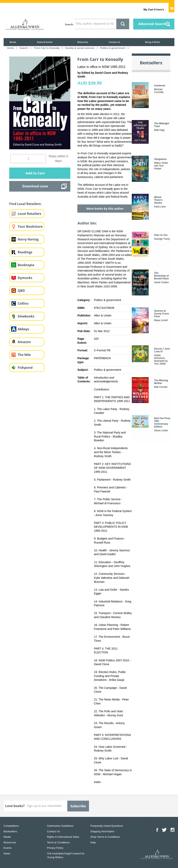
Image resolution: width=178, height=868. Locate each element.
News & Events (45, 42)
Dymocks (25, 278)
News (7, 853)
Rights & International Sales (63, 837)
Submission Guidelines (60, 826)
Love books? (15, 806)
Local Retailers (29, 214)
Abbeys (23, 329)
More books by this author (105, 209)
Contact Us (114, 42)
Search (69, 24)
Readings (25, 252)
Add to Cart (35, 173)
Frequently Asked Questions (107, 826)
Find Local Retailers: (25, 204)
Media (7, 837)
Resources (83, 42)
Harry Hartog (28, 239)
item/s (154, 9)
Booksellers (10, 831)
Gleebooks (26, 316)
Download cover (35, 186)
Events (8, 848)
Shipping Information (102, 831)
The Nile (24, 355)
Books (13, 42)
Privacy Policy (55, 848)
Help (93, 842)
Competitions (11, 826)
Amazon (24, 342)
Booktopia (26, 265)
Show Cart (171, 7)
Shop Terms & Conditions (105, 837)
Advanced (152, 24)
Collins (23, 303)
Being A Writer (153, 42)
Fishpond (25, 368)
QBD (21, 291)
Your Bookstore (30, 226)
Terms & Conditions (58, 842)
